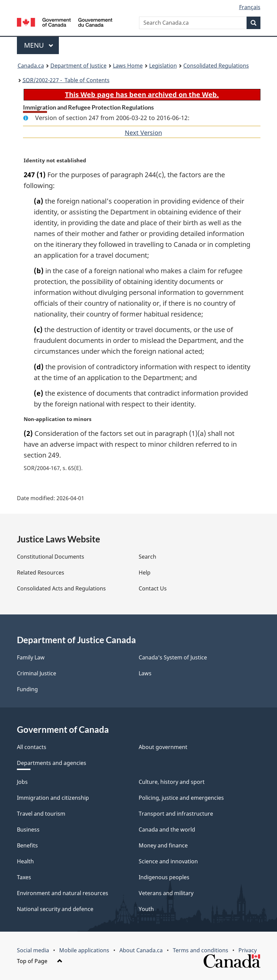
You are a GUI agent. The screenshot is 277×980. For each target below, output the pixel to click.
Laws (145, 673)
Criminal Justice (37, 673)
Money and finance (163, 845)
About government (163, 747)
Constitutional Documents (51, 557)
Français (250, 7)
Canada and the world (167, 830)
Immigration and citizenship (53, 798)
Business (28, 830)
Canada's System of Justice (173, 657)
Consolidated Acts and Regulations (61, 588)
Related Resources (41, 573)
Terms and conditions (201, 950)
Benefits (27, 845)
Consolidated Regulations (216, 66)
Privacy (248, 950)
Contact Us (153, 588)
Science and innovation (168, 861)
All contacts (32, 747)
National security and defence (55, 909)
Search (147, 557)
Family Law (31, 657)
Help (145, 573)
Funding (27, 689)
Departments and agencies (52, 763)
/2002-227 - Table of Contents (66, 80)
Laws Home (128, 66)
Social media (33, 950)
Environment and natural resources (63, 893)
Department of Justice (78, 66)
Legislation (163, 66)
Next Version (143, 133)
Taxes (24, 877)
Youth (146, 909)
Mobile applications (84, 950)
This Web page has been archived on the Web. (142, 95)
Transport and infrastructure (176, 814)
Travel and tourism (41, 814)
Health (25, 861)
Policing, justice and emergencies (181, 798)
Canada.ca (31, 66)
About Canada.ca (141, 950)
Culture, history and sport (172, 782)
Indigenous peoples (164, 877)
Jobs (22, 782)
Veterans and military (166, 893)
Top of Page (40, 961)
